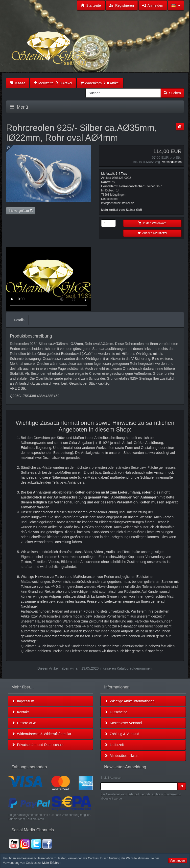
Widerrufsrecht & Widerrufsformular (41, 734)
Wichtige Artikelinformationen (129, 701)
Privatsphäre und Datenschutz (37, 745)
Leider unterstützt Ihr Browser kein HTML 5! (49, 279)
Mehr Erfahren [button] (52, 863)
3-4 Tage (121, 174)
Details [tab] (19, 320)
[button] (176, 5)
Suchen (172, 93)
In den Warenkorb (152, 223)
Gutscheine (116, 712)
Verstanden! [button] (178, 861)
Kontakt (20, 712)
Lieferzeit (114, 745)
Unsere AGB (24, 723)
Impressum (23, 701)
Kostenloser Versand (123, 723)
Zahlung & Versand (122, 734)
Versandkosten (172, 162)
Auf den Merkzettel (152, 233)
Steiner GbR (134, 210)
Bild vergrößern (21, 211)
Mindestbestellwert (121, 756)
